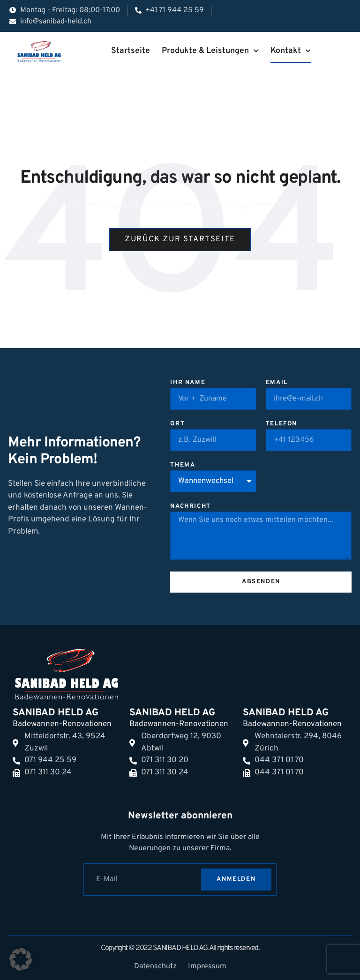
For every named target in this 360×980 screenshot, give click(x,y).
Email (277, 383)
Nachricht (190, 507)
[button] (21, 959)
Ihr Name (188, 383)
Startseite (131, 51)
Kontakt (291, 51)
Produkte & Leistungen (210, 51)
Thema (183, 466)
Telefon (281, 424)
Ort (177, 424)
